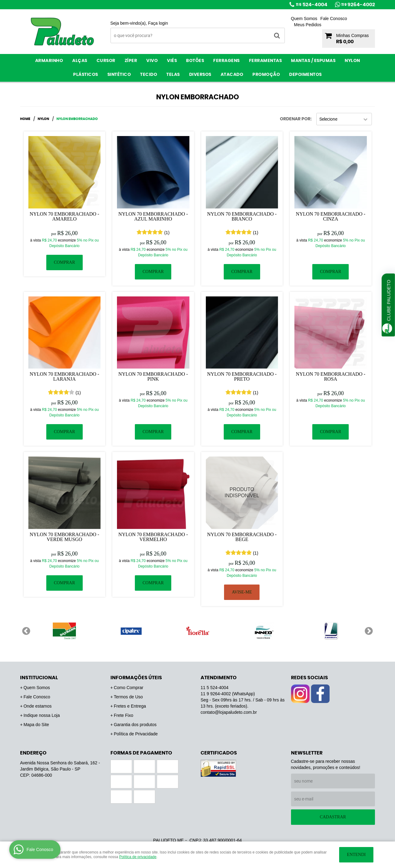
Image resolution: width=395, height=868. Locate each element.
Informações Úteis (136, 678)
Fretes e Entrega (130, 706)
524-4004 (312, 5)
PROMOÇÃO (266, 75)
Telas (173, 75)
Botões (195, 61)
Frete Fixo (124, 715)
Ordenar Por (295, 119)
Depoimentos (306, 75)
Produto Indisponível (242, 493)
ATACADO (232, 75)
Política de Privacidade (136, 734)
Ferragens (227, 61)
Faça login (158, 23)
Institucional (39, 678)
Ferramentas (266, 61)
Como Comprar (129, 688)
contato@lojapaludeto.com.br (229, 712)
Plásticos (86, 75)
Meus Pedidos (308, 25)
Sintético (119, 75)
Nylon (352, 61)
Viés (172, 61)
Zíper (131, 61)
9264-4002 (358, 5)
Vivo (152, 61)
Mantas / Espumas (313, 61)
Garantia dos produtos (135, 725)
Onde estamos (37, 706)
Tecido (149, 75)
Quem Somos (304, 19)
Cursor (106, 61)
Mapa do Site (36, 725)
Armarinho (49, 61)
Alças (80, 61)
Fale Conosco (334, 19)
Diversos (200, 75)
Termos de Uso (128, 697)
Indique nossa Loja (42, 715)
